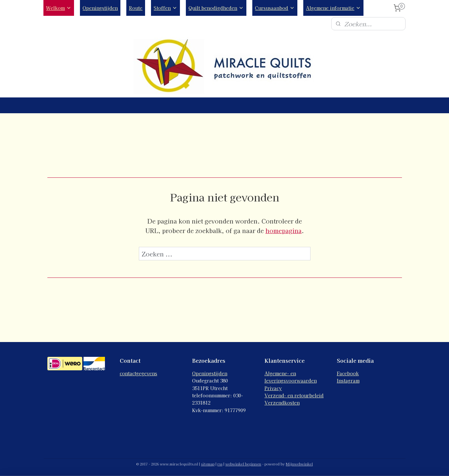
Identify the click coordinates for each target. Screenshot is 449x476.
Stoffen (165, 8)
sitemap (208, 464)
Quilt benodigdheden (216, 8)
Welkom (59, 8)
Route (136, 8)
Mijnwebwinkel (299, 464)
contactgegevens (138, 373)
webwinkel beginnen (243, 464)
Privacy (273, 388)
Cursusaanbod (275, 8)
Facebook (348, 373)
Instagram (348, 381)
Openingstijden (100, 8)
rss (220, 464)
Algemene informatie (333, 8)
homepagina (284, 230)
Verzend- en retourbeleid (294, 395)
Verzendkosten (282, 403)
